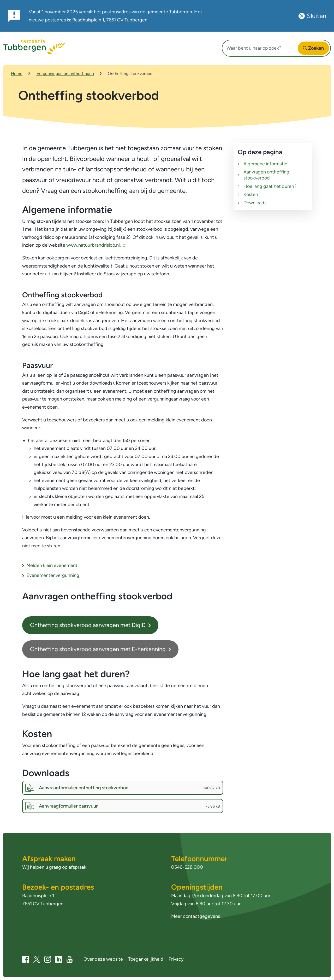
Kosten (251, 195)
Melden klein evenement (52, 566)
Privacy (176, 959)
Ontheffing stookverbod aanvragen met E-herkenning (100, 650)
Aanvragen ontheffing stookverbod (266, 176)
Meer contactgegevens (196, 917)
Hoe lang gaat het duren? (270, 187)
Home (17, 74)
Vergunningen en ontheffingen (65, 74)
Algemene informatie (265, 165)
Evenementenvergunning (53, 576)
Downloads (255, 204)
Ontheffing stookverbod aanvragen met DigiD (90, 626)
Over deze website (103, 959)
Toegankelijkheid (146, 959)
